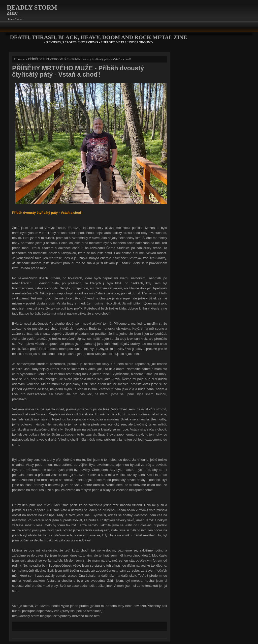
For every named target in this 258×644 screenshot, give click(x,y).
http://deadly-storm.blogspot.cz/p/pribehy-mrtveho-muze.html (56, 616)
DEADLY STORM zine (32, 10)
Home (18, 59)
